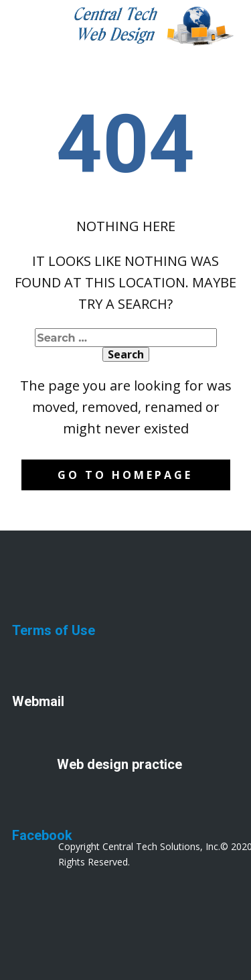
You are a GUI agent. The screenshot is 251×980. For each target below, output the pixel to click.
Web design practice (119, 764)
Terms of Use (54, 630)
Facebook (42, 835)
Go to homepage (125, 475)
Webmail (38, 701)
